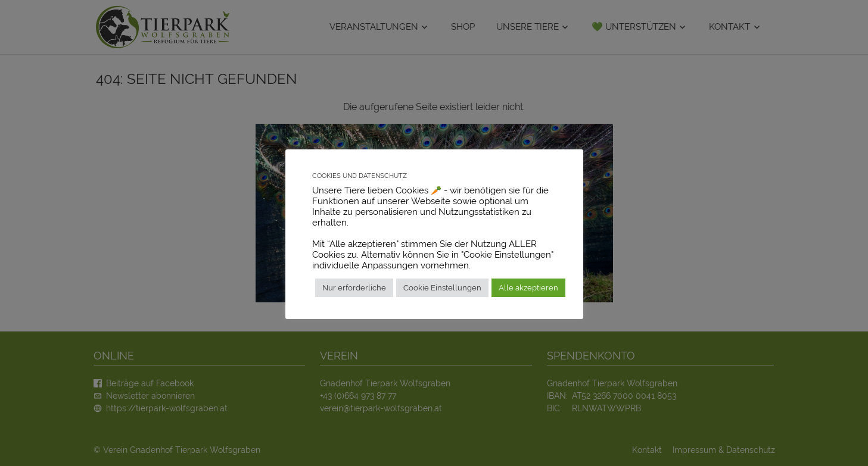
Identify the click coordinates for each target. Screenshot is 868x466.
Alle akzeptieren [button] (528, 288)
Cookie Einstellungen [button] (442, 288)
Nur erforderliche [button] (354, 288)
